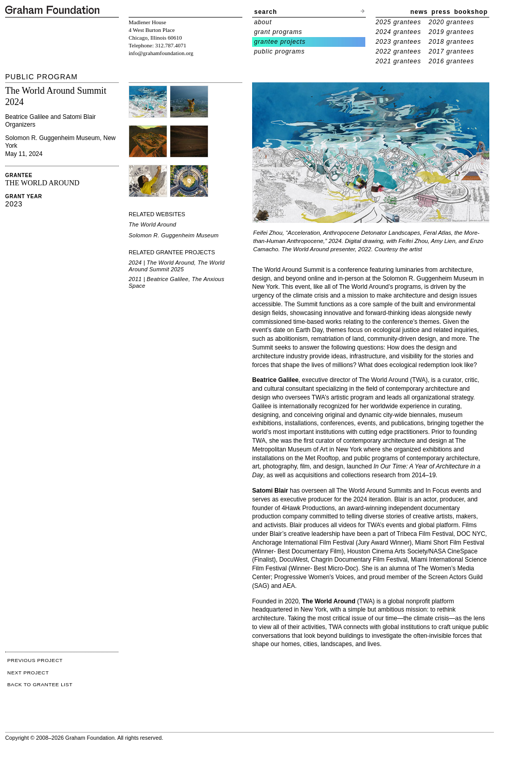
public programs (280, 51)
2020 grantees (451, 22)
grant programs (278, 32)
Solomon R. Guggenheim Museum (174, 235)
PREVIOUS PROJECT (35, 660)
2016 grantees (451, 61)
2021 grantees (398, 61)
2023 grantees (398, 42)
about (263, 22)
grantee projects (280, 42)
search (266, 12)
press (441, 12)
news (419, 12)
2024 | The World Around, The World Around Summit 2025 (177, 266)
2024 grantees (398, 32)
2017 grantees (451, 51)
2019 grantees (451, 32)
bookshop (471, 12)
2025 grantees (398, 22)
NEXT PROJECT (28, 673)
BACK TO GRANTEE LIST (40, 684)
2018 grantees (451, 42)
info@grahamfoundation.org (161, 53)
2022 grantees (398, 51)
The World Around (152, 224)
